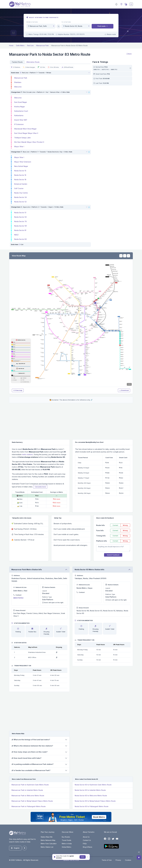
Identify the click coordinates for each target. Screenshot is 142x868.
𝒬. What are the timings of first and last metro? (31, 740)
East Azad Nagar (21, 102)
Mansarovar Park (21, 78)
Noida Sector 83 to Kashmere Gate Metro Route (93, 785)
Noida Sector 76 (20, 221)
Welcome (18, 87)
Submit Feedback (113, 555)
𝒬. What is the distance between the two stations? (32, 746)
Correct (115, 525)
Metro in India (67, 844)
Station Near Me (47, 837)
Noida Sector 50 (20, 217)
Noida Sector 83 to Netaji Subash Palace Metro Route (95, 801)
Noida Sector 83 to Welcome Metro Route (91, 796)
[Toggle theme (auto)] (25, 848)
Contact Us (87, 840)
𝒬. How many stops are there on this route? (30, 752)
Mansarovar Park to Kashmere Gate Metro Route (30, 785)
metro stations (27, 454)
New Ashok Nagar (21, 166)
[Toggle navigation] (131, 4)
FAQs (85, 844)
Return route (110, 34)
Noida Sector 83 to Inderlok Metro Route (90, 790)
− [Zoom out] (125, 256)
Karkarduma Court (21, 111)
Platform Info (102, 541)
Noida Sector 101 (20, 226)
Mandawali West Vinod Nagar (25, 129)
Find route (103, 26)
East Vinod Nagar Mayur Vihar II (26, 133)
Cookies (128, 860)
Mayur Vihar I (19, 146)
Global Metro (67, 847)
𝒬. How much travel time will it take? (26, 758)
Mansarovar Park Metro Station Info (27, 570)
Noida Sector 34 (20, 197)
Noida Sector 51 (20, 213)
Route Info (100, 525)
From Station (32, 22)
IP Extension (19, 124)
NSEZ (16, 235)
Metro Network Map (48, 840)
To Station (66, 22)
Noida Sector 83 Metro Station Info (89, 570)
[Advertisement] (112, 102)
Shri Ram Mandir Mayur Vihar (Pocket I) (29, 142)
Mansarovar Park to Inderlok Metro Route (27, 790)
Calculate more (40, 487)
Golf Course (19, 188)
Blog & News (88, 847)
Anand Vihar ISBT (21, 120)
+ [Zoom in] (121, 256)
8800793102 (18, 598)
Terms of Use (107, 860)
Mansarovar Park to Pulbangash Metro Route (29, 806)
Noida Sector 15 (20, 171)
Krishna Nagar (19, 107)
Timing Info (101, 536)
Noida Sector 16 (20, 175)
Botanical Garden (21, 184)
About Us (86, 837)
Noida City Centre (21, 193)
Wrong (125, 525)
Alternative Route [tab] (33, 62)
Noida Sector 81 (20, 230)
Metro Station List (47, 847)
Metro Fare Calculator (49, 844)
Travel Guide (67, 840)
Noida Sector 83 (20, 239)
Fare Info (100, 530)
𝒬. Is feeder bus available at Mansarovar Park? (31, 770)
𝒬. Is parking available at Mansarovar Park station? (33, 764)
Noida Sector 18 (20, 180)
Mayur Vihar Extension (23, 162)
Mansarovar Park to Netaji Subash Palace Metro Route (32, 801)
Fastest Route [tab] (17, 62)
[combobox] (41, 26)
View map (18, 390)
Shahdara (18, 82)
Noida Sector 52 (20, 202)
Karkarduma (19, 115)
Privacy (118, 860)
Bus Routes (66, 837)
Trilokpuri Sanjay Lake (22, 138)
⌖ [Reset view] (128, 256)
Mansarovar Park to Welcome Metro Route (28, 796)
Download (124, 390)
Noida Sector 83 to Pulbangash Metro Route (92, 806)
